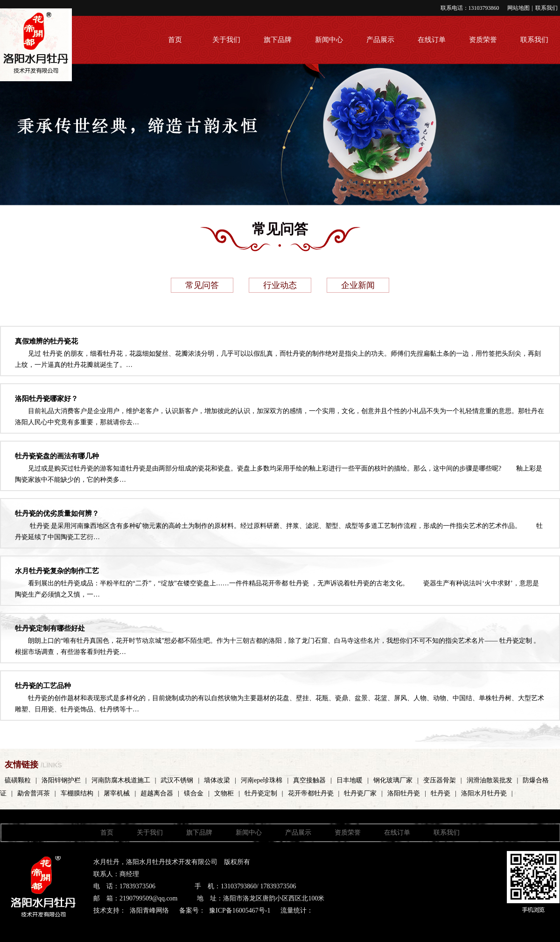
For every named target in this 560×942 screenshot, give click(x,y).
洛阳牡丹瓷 (404, 793)
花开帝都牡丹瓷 (311, 793)
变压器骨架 (440, 780)
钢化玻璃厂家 (393, 780)
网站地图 (518, 8)
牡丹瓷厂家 (360, 793)
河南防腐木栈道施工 (121, 780)
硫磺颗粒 (18, 780)
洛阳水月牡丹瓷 (484, 793)
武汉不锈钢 (177, 780)
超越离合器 (157, 793)
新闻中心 (329, 40)
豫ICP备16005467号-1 (240, 910)
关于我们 (226, 40)
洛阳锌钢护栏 (61, 780)
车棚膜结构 (77, 793)
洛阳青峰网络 (149, 910)
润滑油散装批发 (490, 780)
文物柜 (224, 793)
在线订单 (432, 40)
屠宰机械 (117, 793)
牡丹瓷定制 (261, 793)
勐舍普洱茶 (34, 793)
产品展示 (380, 40)
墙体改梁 (217, 780)
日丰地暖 (350, 780)
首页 (175, 40)
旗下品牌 (278, 40)
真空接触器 (309, 780)
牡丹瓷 (441, 793)
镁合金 (194, 793)
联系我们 (546, 8)
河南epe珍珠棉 (262, 780)
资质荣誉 (483, 40)
